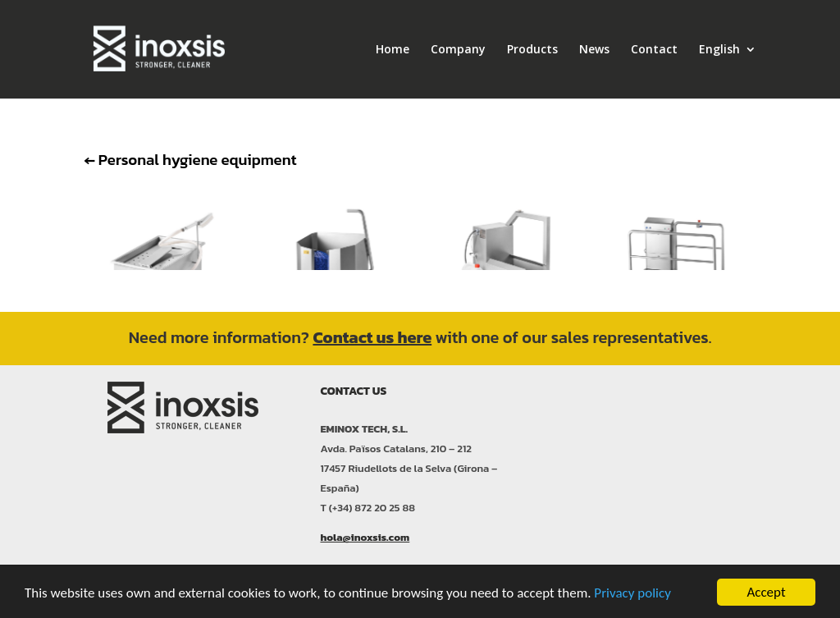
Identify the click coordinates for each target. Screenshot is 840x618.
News (594, 50)
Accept (766, 592)
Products (532, 50)
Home (393, 50)
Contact (654, 50)
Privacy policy (632, 593)
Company (458, 50)
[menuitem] (728, 71)
